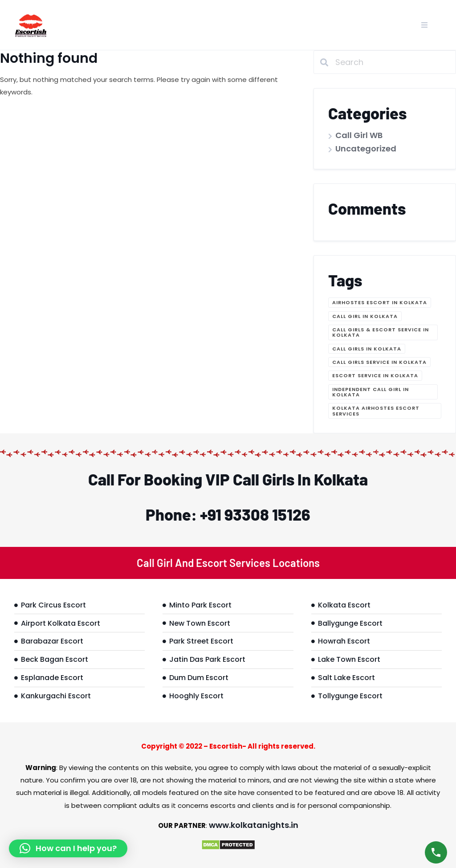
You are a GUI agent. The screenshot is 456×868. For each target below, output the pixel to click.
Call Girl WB (359, 135)
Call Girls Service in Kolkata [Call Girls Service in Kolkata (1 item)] (379, 362)
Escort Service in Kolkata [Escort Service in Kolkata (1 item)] (375, 375)
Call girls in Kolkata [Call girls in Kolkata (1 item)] (367, 349)
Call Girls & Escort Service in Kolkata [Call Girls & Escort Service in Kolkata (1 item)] (381, 332)
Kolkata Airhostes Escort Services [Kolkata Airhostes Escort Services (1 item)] (376, 411)
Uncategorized (366, 149)
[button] (68, 848)
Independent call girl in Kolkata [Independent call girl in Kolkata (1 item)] (370, 392)
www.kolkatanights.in (254, 825)
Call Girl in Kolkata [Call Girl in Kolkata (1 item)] (365, 316)
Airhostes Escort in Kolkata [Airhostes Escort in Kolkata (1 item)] (380, 302)
